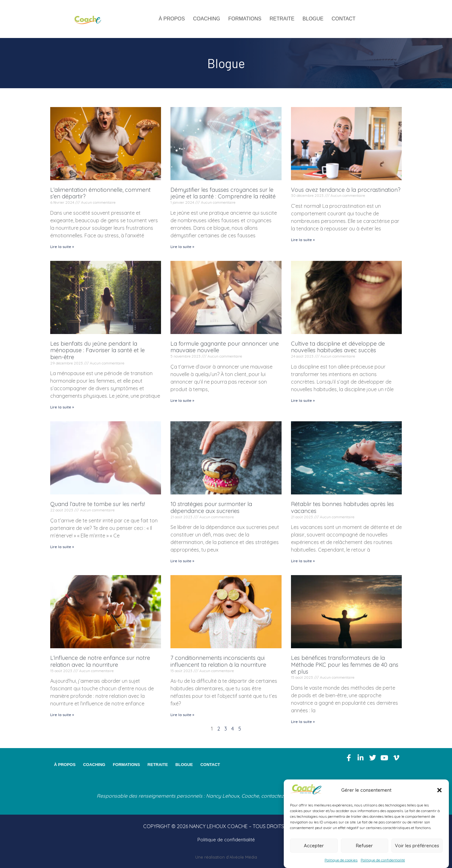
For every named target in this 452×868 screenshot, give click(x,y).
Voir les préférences (417, 846)
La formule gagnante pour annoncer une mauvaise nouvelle (225, 347)
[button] (439, 790)
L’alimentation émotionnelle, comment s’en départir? (100, 193)
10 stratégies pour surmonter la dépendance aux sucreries (211, 507)
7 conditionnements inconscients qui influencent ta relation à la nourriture (218, 661)
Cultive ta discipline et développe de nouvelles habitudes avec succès (338, 347)
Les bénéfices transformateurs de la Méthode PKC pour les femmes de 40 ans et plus (345, 665)
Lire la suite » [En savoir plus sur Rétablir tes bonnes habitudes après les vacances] (303, 561)
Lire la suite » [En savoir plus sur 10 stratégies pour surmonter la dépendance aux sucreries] (182, 561)
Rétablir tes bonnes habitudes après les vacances (342, 507)
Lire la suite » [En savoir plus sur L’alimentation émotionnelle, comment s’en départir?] (62, 247)
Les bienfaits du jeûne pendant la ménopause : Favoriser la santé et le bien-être (97, 350)
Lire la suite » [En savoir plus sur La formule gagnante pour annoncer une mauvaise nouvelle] (182, 400)
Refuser (364, 846)
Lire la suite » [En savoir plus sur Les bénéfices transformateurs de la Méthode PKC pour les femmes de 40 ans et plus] (303, 722)
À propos (172, 19)
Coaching (207, 19)
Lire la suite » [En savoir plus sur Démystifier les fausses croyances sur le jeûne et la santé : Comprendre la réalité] (182, 247)
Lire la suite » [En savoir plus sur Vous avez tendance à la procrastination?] (303, 240)
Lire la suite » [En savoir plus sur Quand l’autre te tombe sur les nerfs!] (62, 547)
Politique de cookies (341, 860)
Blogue (313, 19)
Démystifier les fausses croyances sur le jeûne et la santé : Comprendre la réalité (223, 193)
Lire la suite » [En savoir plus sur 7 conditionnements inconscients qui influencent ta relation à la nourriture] (182, 715)
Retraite (282, 19)
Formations (245, 19)
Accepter (314, 846)
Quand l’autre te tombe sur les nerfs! (98, 504)
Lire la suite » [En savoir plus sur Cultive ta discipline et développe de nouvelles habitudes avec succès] (303, 400)
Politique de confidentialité (383, 860)
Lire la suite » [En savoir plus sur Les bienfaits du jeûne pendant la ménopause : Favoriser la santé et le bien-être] (62, 407)
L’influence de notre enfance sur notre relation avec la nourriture (100, 661)
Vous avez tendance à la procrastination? (346, 190)
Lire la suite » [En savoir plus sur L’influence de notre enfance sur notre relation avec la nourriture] (62, 715)
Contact (344, 19)
